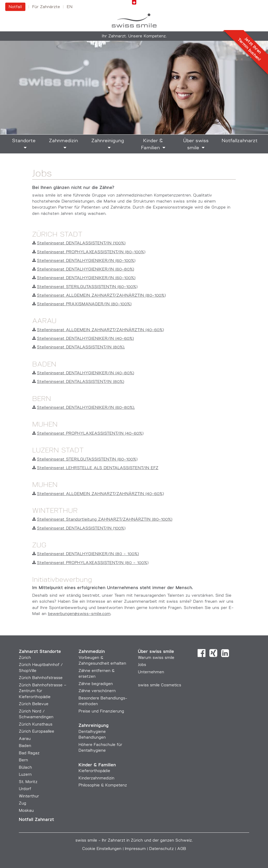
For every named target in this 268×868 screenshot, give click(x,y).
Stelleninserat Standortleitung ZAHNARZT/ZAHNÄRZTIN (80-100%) (102, 520)
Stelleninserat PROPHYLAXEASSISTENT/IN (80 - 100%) (90, 563)
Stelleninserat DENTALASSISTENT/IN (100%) (79, 243)
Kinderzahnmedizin (96, 778)
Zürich (25, 658)
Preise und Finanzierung (101, 712)
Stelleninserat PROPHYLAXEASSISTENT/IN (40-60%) (88, 434)
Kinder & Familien (152, 145)
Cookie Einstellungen (102, 849)
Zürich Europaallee (37, 732)
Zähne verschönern (97, 691)
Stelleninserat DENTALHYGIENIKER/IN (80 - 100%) (85, 554)
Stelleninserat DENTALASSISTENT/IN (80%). (79, 347)
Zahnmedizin (63, 141)
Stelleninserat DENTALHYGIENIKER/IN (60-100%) (84, 261)
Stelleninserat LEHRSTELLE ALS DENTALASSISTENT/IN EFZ (95, 468)
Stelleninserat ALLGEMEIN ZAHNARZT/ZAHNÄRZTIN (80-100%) (99, 296)
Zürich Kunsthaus (36, 725)
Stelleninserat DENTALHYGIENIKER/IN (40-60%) (83, 339)
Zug (23, 804)
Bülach (25, 768)
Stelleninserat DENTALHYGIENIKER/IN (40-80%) (83, 373)
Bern (23, 760)
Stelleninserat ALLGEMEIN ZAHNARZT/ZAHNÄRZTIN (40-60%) (98, 330)
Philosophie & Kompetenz (103, 786)
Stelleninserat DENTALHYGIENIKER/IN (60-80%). (83, 408)
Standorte (24, 141)
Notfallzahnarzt (240, 141)
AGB (182, 849)
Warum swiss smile (156, 658)
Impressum (135, 849)
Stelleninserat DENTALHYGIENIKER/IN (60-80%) (83, 269)
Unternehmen (151, 672)
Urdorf (25, 789)
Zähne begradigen (96, 684)
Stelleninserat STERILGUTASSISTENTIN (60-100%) (85, 287)
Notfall (15, 7)
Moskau (26, 811)
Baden (25, 746)
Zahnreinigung (108, 141)
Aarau (25, 739)
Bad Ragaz (29, 753)
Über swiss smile (196, 145)
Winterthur (29, 797)
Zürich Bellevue (34, 704)
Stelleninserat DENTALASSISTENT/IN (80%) (78, 382)
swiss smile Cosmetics (160, 685)
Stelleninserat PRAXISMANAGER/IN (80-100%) (82, 304)
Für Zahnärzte (46, 7)
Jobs (142, 665)
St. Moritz (28, 782)
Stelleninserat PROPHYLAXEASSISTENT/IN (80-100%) (89, 252)
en (70, 7)
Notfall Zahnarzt (36, 820)
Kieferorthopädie (94, 771)
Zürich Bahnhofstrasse (41, 678)
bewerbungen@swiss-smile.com (79, 614)
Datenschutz (161, 849)
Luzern (25, 775)
